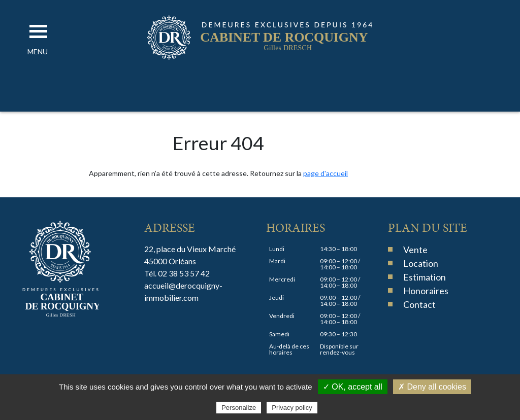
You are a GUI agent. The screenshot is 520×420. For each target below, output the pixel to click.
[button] (38, 52)
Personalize (239, 408)
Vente (415, 250)
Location (421, 263)
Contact (419, 304)
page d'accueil (326, 173)
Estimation (425, 277)
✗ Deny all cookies (432, 387)
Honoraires (426, 291)
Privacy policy (292, 408)
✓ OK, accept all (353, 387)
